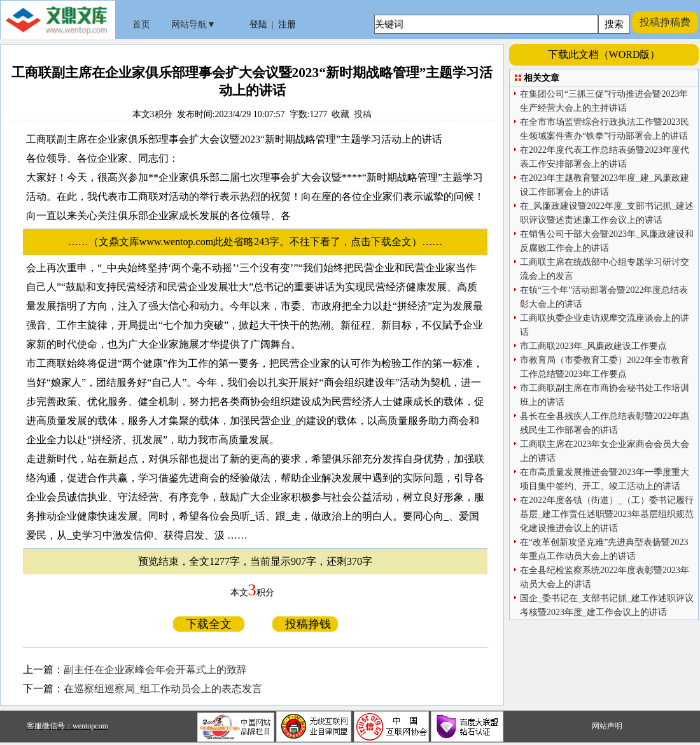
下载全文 (209, 624)
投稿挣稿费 (665, 22)
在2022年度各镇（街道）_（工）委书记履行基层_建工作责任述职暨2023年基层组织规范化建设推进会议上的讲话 (607, 514)
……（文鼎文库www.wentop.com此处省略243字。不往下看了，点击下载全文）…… (260, 242)
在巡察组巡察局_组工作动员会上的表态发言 (163, 689)
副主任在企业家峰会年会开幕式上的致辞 (155, 670)
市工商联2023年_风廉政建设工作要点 (593, 346)
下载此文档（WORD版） (604, 54)
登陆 (258, 25)
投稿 (363, 114)
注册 (287, 25)
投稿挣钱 (305, 624)
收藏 (340, 114)
